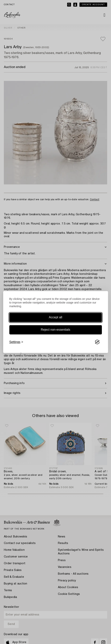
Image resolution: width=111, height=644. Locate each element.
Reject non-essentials (55, 330)
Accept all (55, 317)
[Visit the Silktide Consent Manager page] (97, 342)
